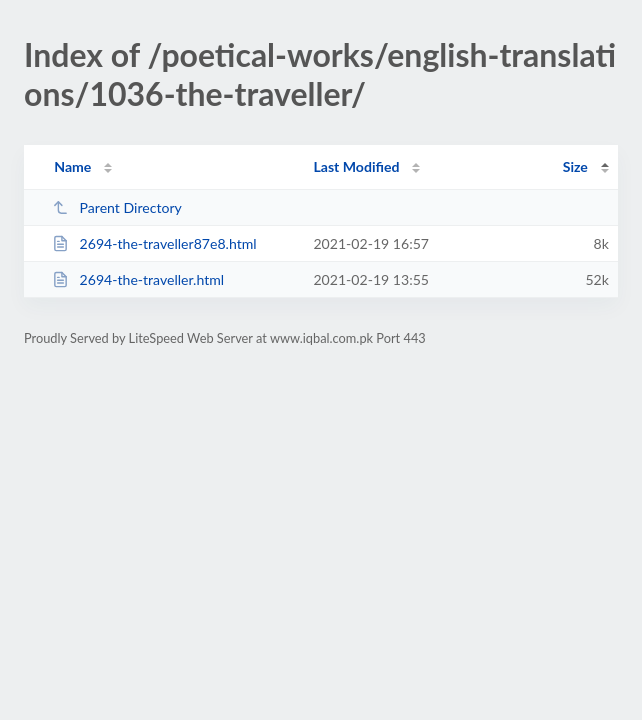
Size (575, 166)
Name (72, 166)
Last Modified (356, 166)
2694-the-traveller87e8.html (154, 243)
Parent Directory (117, 207)
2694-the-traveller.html (138, 279)
